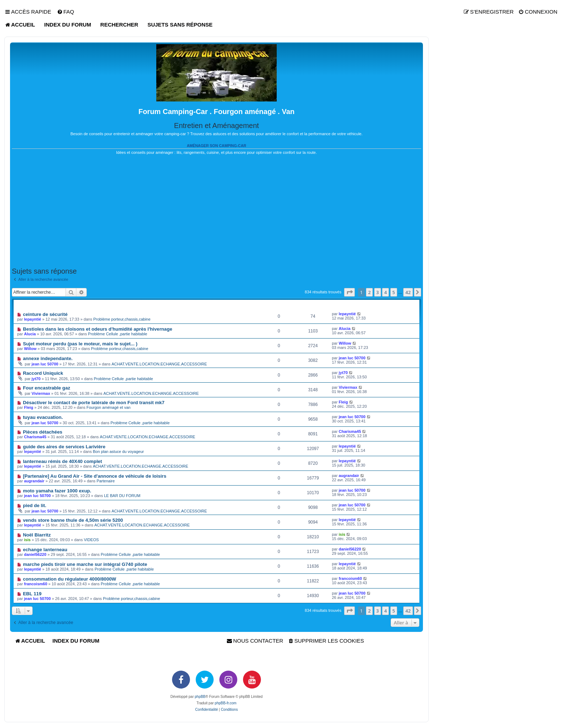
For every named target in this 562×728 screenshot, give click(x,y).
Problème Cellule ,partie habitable (118, 334)
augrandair (34, 481)
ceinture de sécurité (45, 314)
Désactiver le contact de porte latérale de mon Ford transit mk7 (94, 403)
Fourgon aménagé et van (108, 407)
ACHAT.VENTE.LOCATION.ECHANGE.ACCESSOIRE (159, 364)
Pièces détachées (43, 432)
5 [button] (394, 292)
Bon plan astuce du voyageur (118, 452)
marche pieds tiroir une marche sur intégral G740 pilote (85, 564)
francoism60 (36, 584)
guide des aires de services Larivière (64, 447)
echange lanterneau (45, 550)
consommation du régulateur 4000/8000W (70, 579)
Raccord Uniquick (43, 373)
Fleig (29, 407)
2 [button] (369, 292)
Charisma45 (35, 437)
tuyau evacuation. (43, 417)
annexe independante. (48, 358)
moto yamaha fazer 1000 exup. (57, 491)
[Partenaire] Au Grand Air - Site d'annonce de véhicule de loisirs (95, 476)
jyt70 (36, 379)
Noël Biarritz (37, 535)
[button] (349, 292)
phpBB (200, 697)
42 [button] (408, 292)
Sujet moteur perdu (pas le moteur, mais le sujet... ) (80, 344)
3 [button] (378, 292)
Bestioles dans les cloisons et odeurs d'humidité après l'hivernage (98, 329)
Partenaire (106, 481)
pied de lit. (35, 505)
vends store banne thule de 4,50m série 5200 (73, 520)
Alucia (30, 334)
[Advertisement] (216, 211)
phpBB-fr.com (226, 703)
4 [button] (385, 292)
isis (342, 534)
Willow (30, 349)
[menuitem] (66, 12)
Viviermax (41, 393)
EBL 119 (32, 594)
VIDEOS (91, 540)
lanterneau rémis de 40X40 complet (63, 461)
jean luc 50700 (45, 364)
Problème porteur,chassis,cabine (122, 319)
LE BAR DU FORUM (122, 496)
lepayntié (33, 319)
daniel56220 (35, 554)
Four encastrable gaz (47, 388)
